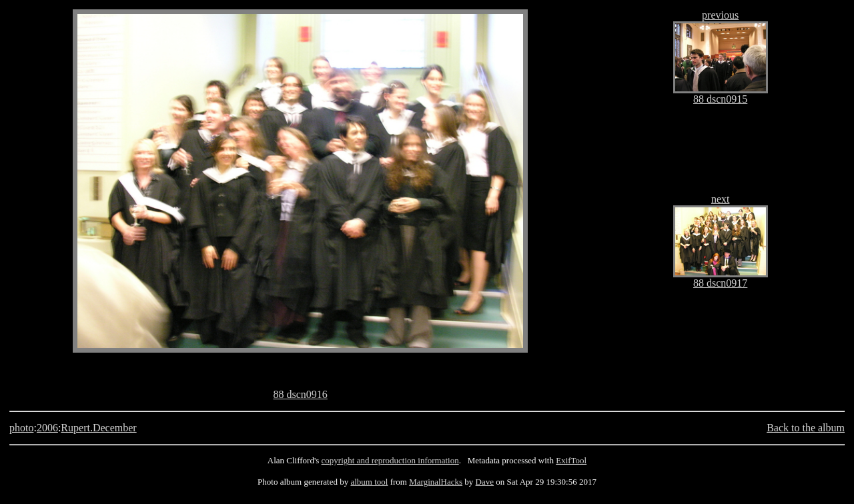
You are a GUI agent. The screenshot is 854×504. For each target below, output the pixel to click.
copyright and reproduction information (390, 460)
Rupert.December (98, 428)
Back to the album (806, 428)
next (721, 199)
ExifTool (571, 460)
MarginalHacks (436, 482)
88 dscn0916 (300, 394)
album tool (369, 482)
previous (720, 15)
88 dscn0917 (720, 283)
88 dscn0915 (720, 99)
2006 (47, 428)
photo (21, 428)
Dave (485, 482)
